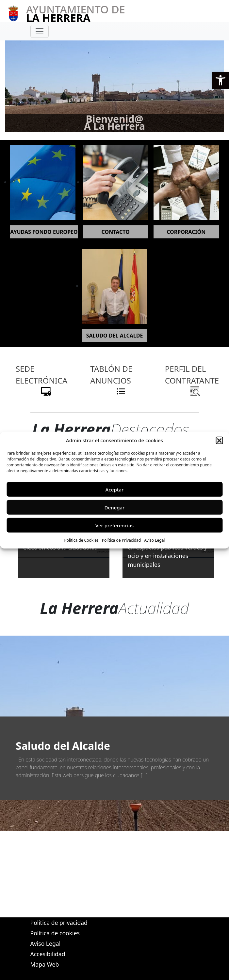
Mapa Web (45, 964)
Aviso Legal (154, 540)
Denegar (115, 507)
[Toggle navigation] (40, 31)
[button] (221, 80)
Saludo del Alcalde (63, 746)
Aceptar (115, 489)
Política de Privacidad (122, 540)
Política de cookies (55, 933)
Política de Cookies (82, 540)
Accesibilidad (48, 954)
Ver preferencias (114, 525)
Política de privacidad (59, 923)
